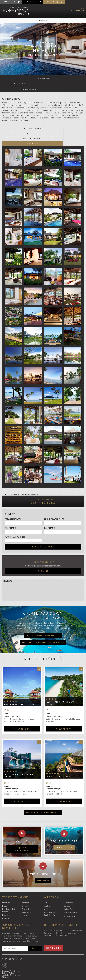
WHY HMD (43, 865)
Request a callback (22, 833)
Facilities (63, 123)
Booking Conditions (11, 955)
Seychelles (26, 893)
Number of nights (54, 503)
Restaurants (23, 128)
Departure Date (13, 503)
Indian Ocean (70, 893)
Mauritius (6, 899)
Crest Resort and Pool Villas (19, 760)
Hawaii (25, 900)
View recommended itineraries (43, 627)
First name (10, 512)
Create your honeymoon (43, 620)
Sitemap (6, 961)
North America (70, 897)
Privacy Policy (8, 957)
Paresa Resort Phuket (60, 761)
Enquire (43, 555)
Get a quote (64, 832)
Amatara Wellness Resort (20, 689)
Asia (46, 893)
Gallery (63, 128)
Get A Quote (16, 84)
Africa (47, 887)
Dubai (5, 890)
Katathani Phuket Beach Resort (61, 688)
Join (35, 932)
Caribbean (69, 887)
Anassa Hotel (25, 479)
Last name (50, 512)
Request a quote (43, 531)
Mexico (5, 903)
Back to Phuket (43, 78)
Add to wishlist (43, 84)
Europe (67, 890)
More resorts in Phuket (43, 797)
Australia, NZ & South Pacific (51, 898)
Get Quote (54, 932)
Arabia (47, 890)
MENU (43, 20)
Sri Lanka (26, 890)
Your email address (15, 521)
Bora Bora (26, 897)
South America (70, 901)
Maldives (6, 887)
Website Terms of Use (12, 959)
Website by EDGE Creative (14, 975)
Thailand (26, 887)
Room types (23, 123)
